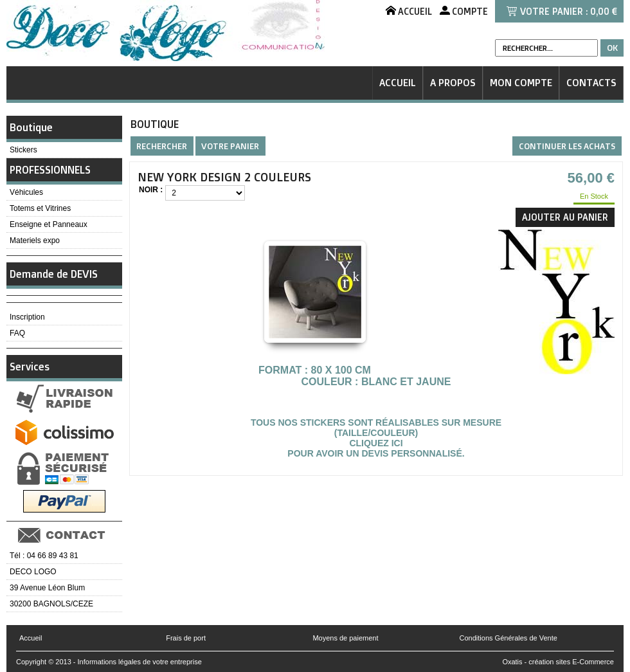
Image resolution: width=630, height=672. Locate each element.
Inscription (27, 317)
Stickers (23, 150)
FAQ (17, 333)
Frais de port (186, 638)
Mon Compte (521, 83)
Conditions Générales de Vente (509, 638)
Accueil (398, 83)
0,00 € (604, 11)
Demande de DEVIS (54, 274)
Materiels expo (35, 241)
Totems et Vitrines (40, 208)
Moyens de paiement (345, 638)
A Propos (453, 83)
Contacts (591, 83)
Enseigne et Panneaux (49, 224)
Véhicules (26, 192)
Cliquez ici (376, 443)
